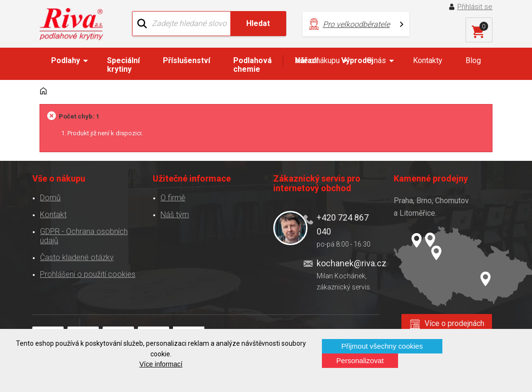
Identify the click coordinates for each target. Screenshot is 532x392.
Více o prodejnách (454, 323)
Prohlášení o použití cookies (88, 274)
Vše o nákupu (317, 60)
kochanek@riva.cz (348, 263)
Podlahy (66, 60)
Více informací (161, 364)
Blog (473, 60)
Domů (50, 198)
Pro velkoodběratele (356, 24)
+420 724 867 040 (343, 224)
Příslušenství (186, 60)
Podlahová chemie (253, 65)
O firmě (173, 198)
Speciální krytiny (123, 65)
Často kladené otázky (77, 257)
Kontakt (53, 215)
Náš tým (175, 215)
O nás (376, 60)
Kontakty (428, 60)
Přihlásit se (475, 7)
